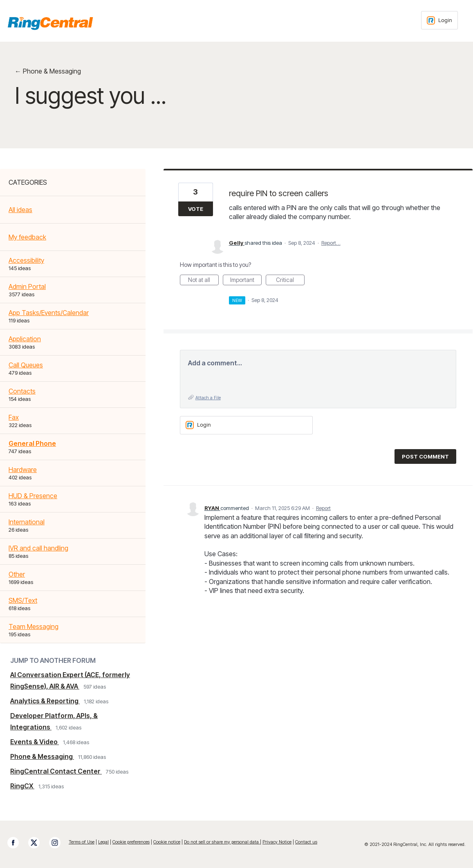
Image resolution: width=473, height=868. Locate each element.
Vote (196, 209)
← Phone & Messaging (48, 71)
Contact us (306, 842)
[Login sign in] (439, 20)
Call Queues (26, 365)
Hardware (23, 470)
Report (323, 508)
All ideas (20, 210)
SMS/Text (23, 600)
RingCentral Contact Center (56, 771)
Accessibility (26, 260)
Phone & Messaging (42, 756)
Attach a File (208, 398)
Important (246, 281)
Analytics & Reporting (45, 701)
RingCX (22, 786)
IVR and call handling (38, 548)
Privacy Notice (277, 842)
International (27, 522)
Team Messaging (34, 626)
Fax (14, 417)
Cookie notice (167, 842)
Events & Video (35, 742)
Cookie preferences (131, 842)
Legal (103, 842)
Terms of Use (82, 842)
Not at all (203, 281)
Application (25, 339)
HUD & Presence (33, 496)
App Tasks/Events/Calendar (49, 313)
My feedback (27, 237)
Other (17, 574)
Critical (290, 281)
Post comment (425, 456)
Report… (331, 243)
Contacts (22, 391)
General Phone (32, 443)
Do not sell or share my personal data (222, 842)
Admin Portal (27, 286)
